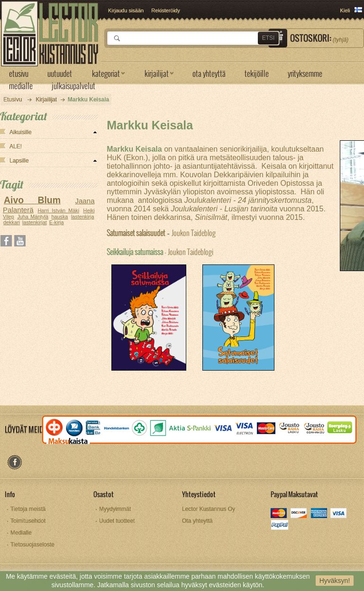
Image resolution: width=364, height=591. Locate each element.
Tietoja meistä (28, 509)
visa (339, 514)
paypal (279, 526)
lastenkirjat (35, 222)
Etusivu (13, 100)
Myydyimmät (115, 509)
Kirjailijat (46, 100)
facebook (14, 462)
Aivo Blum (32, 200)
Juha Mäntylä (33, 217)
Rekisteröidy (166, 10)
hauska (60, 217)
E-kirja (57, 222)
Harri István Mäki (59, 210)
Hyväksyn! (335, 581)
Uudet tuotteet (117, 521)
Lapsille (19, 161)
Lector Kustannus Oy (209, 509)
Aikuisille (21, 132)
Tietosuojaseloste (32, 545)
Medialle (21, 533)
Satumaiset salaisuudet (136, 232)
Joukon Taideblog (194, 232)
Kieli (345, 10)
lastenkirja (83, 217)
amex (319, 514)
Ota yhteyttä (197, 521)
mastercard (279, 514)
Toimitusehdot (28, 521)
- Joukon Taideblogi (160, 251)
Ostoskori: (319, 38)
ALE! (16, 146)
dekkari (12, 222)
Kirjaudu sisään (126, 10)
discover (299, 514)
